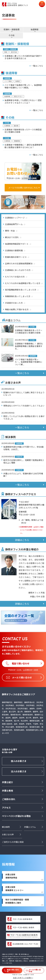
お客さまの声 (8, 834)
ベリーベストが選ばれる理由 (16, 816)
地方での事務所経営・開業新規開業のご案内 (17, 901)
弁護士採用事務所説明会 (11, 876)
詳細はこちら (22, 540)
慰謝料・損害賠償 (12, 29)
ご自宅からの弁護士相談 (13, 842)
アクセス (6, 808)
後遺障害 (35, 29)
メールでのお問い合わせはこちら (23, 188)
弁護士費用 (7, 791)
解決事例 (6, 827)
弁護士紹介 (7, 782)
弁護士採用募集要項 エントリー (14, 889)
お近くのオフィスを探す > (23, 978)
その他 (11, 35)
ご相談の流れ (9, 799)
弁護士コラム (30, 827)
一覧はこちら (22, 373)
